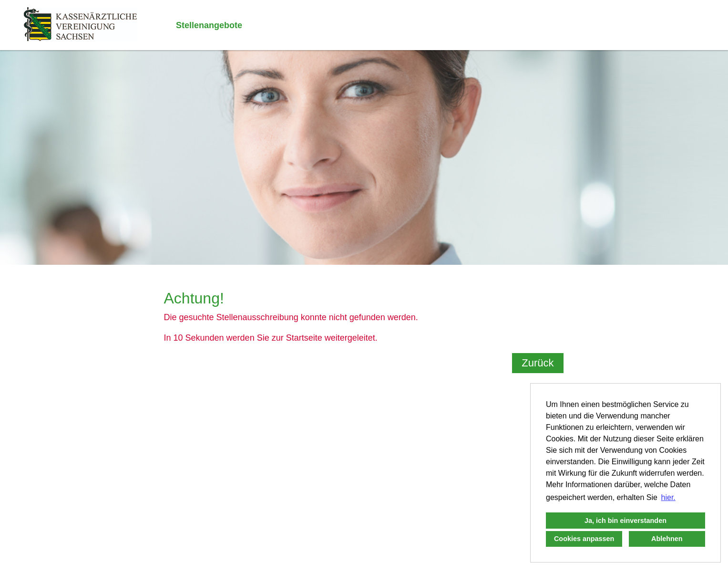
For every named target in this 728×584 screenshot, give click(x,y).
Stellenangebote (209, 25)
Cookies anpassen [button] (584, 539)
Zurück (538, 363)
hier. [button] (668, 497)
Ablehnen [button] (667, 539)
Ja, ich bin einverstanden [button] (625, 521)
